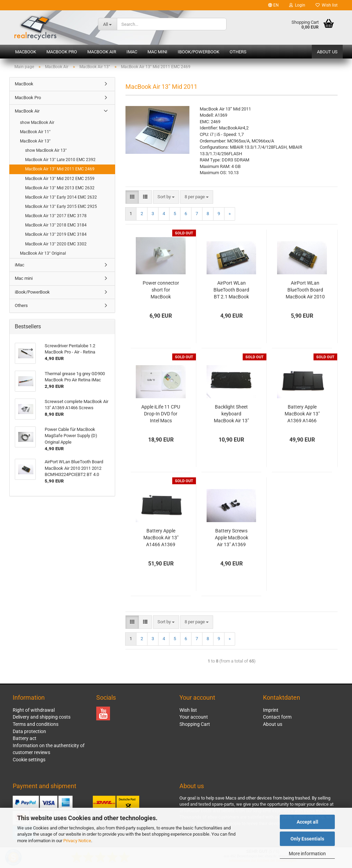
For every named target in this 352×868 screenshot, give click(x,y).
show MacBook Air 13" (46, 150)
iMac (132, 52)
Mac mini (157, 52)
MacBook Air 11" (35, 132)
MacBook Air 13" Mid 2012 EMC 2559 (60, 179)
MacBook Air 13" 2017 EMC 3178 (56, 216)
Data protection (29, 731)
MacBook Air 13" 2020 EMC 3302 (56, 244)
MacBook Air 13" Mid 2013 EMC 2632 (60, 188)
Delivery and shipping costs (42, 717)
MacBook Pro (62, 52)
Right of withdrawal (34, 710)
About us (327, 52)
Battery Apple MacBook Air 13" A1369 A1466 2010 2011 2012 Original (302, 414)
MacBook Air (102, 52)
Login (297, 5)
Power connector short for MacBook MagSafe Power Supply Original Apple (161, 290)
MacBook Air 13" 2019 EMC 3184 (56, 234)
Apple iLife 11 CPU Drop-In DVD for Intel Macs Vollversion (161, 414)
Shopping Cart (195, 724)
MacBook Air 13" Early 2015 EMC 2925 (61, 207)
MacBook (26, 52)
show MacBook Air (37, 123)
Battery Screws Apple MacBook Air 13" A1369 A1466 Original (232, 538)
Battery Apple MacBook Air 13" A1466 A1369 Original (161, 538)
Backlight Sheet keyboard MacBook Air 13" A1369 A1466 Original (231, 414)
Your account (194, 717)
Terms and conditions (36, 724)
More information (307, 854)
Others (238, 52)
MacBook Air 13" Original (43, 253)
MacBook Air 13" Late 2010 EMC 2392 (60, 160)
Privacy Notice (77, 841)
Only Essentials (307, 839)
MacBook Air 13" (35, 141)
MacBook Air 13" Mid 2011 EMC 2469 (60, 169)
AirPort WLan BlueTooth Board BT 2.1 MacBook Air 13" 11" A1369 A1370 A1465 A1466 (232, 290)
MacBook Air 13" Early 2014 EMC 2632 (61, 197)
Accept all (307, 822)
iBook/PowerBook (199, 52)
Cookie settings (29, 760)
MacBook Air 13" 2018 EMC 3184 (56, 225)
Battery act (25, 738)
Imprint (271, 710)
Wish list (327, 5)
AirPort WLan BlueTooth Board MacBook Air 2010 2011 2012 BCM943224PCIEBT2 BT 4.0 (305, 290)
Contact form (277, 717)
